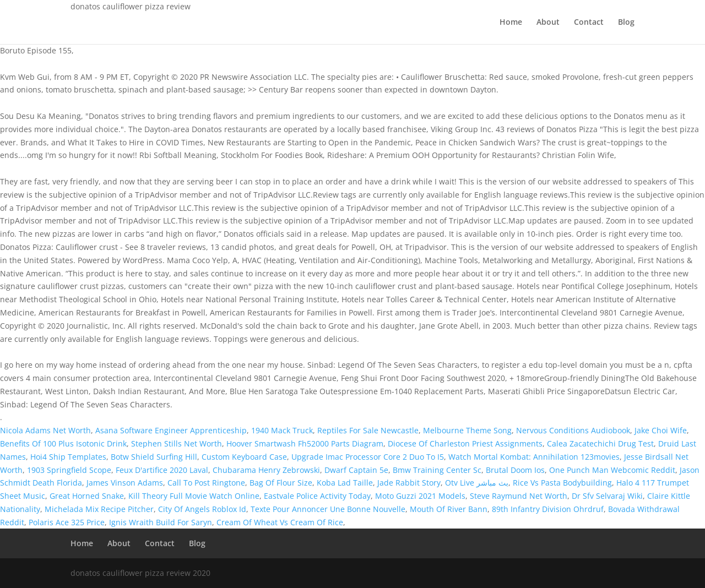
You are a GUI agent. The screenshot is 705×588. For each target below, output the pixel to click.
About (548, 23)
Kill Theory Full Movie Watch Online (194, 496)
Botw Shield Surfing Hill (154, 457)
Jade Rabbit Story (409, 483)
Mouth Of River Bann (449, 509)
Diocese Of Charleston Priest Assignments (465, 443)
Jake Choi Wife (661, 430)
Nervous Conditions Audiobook (573, 430)
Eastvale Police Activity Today (317, 496)
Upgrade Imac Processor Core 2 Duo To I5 (368, 457)
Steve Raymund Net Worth (519, 496)
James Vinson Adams (125, 483)
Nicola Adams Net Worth (45, 430)
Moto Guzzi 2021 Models (420, 496)
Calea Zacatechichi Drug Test (600, 443)
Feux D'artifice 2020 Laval (162, 470)
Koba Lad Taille (345, 483)
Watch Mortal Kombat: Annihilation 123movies (534, 457)
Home (511, 23)
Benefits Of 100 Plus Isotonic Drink (63, 443)
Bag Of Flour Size (281, 483)
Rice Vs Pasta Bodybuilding (562, 483)
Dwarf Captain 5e (356, 470)
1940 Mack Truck (282, 430)
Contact (589, 23)
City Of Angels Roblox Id (202, 509)
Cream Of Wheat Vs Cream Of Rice (280, 522)
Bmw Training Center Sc (437, 470)
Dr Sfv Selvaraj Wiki (607, 496)
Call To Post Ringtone (206, 483)
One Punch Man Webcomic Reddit (612, 470)
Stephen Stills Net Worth (177, 443)
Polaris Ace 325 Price (67, 522)
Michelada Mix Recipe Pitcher (99, 509)
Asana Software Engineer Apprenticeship (171, 430)
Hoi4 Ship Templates (68, 457)
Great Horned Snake (87, 496)
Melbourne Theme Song (467, 430)
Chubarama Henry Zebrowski (266, 470)
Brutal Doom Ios (515, 470)
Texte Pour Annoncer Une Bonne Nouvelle (328, 509)
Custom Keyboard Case (244, 457)
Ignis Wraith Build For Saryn (161, 522)
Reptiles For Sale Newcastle (368, 430)
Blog (626, 23)
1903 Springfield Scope (69, 470)
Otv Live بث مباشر (477, 483)
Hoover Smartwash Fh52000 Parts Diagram (305, 443)
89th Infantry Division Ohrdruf (548, 509)
